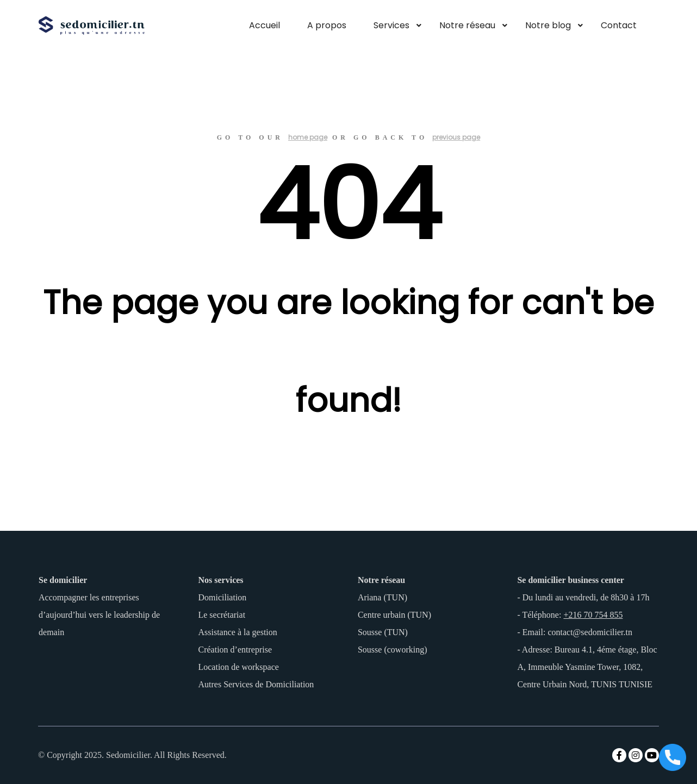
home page (308, 137)
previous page (456, 137)
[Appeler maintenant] (673, 758)
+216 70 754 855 (593, 615)
